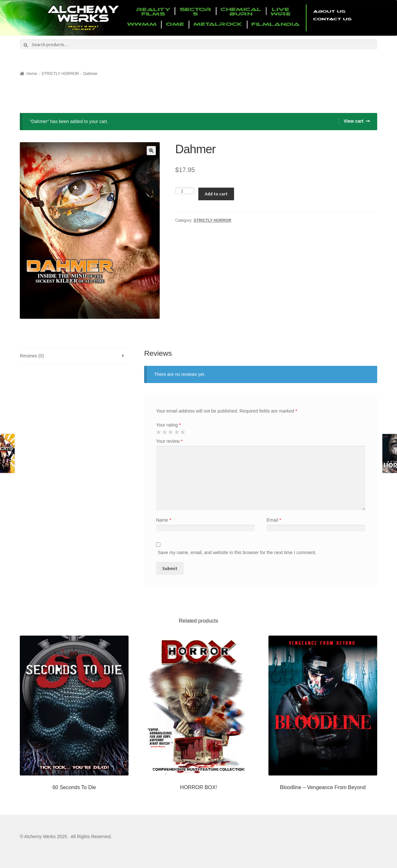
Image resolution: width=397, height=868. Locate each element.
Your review (169, 441)
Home (32, 74)
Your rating (169, 425)
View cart (353, 121)
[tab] (74, 356)
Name (164, 520)
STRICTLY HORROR (60, 74)
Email (274, 520)
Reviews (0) (32, 356)
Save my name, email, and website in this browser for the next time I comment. (237, 552)
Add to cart (216, 194)
